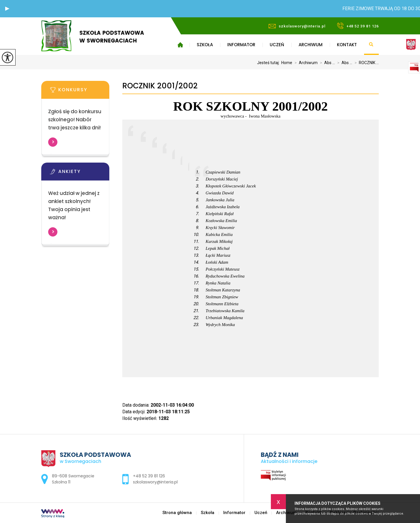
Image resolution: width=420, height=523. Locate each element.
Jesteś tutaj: (269, 63)
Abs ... (326, 63)
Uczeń (277, 45)
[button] (7, 9)
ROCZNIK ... (365, 63)
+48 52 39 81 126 (358, 26)
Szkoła (205, 45)
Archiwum (311, 45)
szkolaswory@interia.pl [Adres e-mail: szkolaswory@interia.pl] (155, 482)
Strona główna (180, 45)
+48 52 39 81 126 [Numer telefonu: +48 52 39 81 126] (149, 476)
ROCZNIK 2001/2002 (160, 86)
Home (287, 63)
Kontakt (347, 45)
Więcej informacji (53, 142)
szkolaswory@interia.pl (297, 26)
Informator (241, 45)
